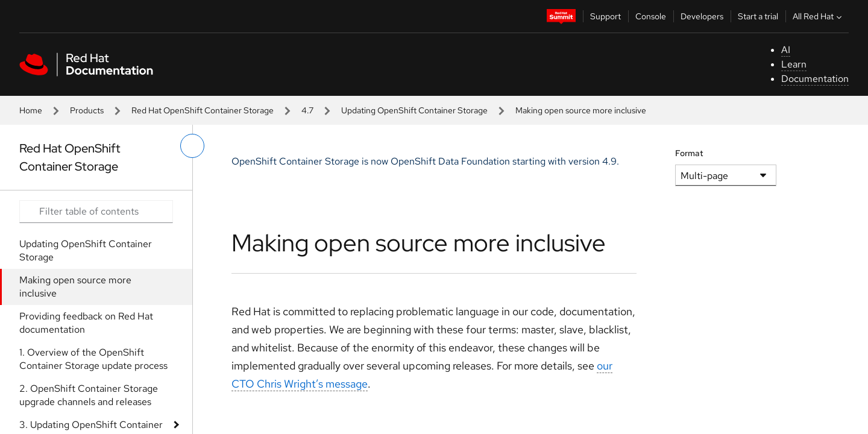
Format (689, 153)
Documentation (815, 79)
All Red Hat (819, 16)
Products (87, 110)
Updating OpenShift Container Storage (414, 110)
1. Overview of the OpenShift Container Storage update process (93, 359)
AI (786, 50)
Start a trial (758, 16)
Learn (794, 64)
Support (605, 16)
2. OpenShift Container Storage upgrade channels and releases (89, 395)
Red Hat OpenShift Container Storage (203, 110)
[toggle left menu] (192, 146)
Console (651, 16)
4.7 (307, 110)
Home (31, 110)
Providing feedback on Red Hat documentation (86, 323)
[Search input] (96, 212)
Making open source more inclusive (75, 287)
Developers (702, 16)
